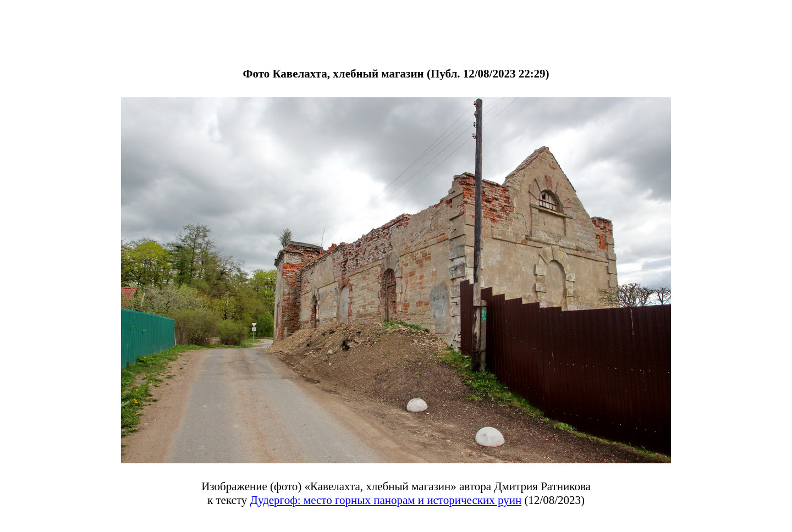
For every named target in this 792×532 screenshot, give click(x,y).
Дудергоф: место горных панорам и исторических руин (386, 500)
